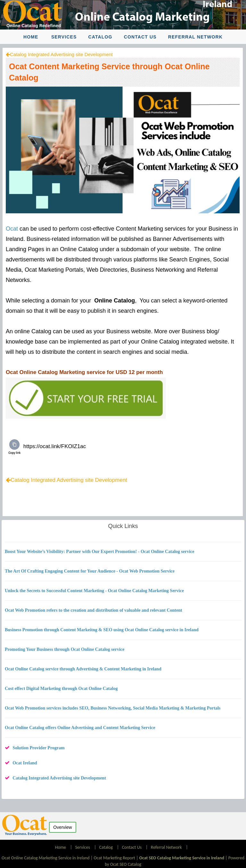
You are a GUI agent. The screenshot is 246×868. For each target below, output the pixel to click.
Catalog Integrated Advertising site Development (61, 54)
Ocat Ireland (25, 763)
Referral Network (195, 37)
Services (64, 37)
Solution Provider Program (39, 748)
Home (31, 37)
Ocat (12, 229)
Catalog (100, 37)
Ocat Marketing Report (114, 858)
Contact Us (140, 37)
